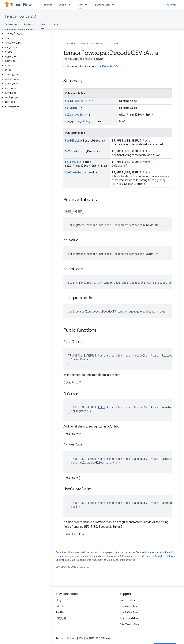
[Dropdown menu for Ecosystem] (114, 5)
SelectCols (73, 162)
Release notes (128, 606)
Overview (11, 24)
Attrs (147, 141)
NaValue (70, 151)
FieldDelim (73, 141)
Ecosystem (102, 5)
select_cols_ (75, 115)
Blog (58, 600)
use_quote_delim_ (78, 121)
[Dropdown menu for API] (87, 5)
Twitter (60, 612)
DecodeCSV (110, 66)
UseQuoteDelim (76, 172)
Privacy (71, 638)
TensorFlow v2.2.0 (20, 16)
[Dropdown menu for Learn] (70, 5)
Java (55, 24)
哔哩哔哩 (61, 618)
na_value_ (72, 108)
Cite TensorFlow (129, 624)
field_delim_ (75, 101)
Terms (60, 638)
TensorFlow (70, 44)
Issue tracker (128, 600)
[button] (25, 29)
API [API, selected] (81, 5)
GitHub (172, 5)
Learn (62, 5)
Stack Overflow (129, 612)
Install (48, 5)
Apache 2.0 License (122, 556)
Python (29, 24)
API (83, 44)
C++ (116, 44)
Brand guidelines (130, 618)
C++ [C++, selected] (42, 24)
